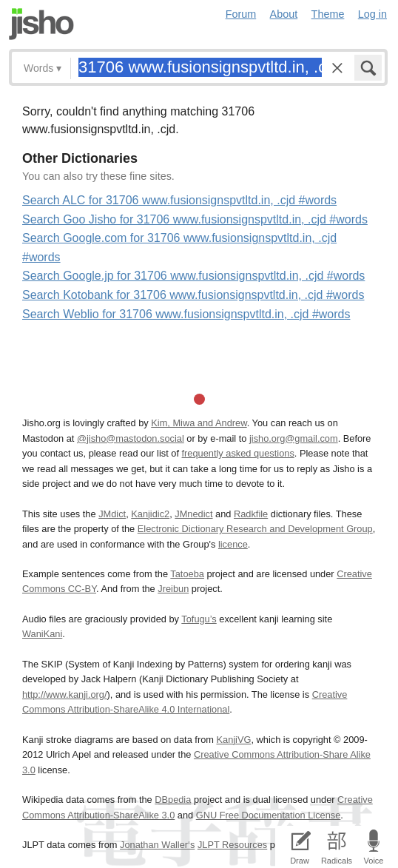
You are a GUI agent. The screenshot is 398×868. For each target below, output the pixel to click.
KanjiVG (233, 740)
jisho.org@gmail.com (294, 438)
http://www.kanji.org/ (65, 694)
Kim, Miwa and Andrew (199, 423)
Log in (372, 14)
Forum (241, 14)
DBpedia (173, 800)
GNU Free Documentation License (269, 815)
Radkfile (251, 514)
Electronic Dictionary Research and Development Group (255, 529)
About (284, 14)
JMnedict (193, 514)
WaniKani (42, 634)
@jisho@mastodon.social (131, 438)
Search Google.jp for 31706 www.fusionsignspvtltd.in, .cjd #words (193, 276)
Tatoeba (187, 574)
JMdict (112, 514)
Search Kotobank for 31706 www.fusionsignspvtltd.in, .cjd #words (193, 295)
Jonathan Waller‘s (157, 845)
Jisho (41, 24)
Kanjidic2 (150, 514)
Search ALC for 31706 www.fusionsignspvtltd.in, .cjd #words (179, 200)
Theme (328, 14)
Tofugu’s (199, 619)
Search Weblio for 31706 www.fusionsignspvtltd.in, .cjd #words (186, 314)
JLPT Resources (232, 845)
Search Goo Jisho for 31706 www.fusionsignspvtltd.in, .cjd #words (195, 219)
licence (233, 544)
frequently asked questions (238, 453)
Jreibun (173, 589)
